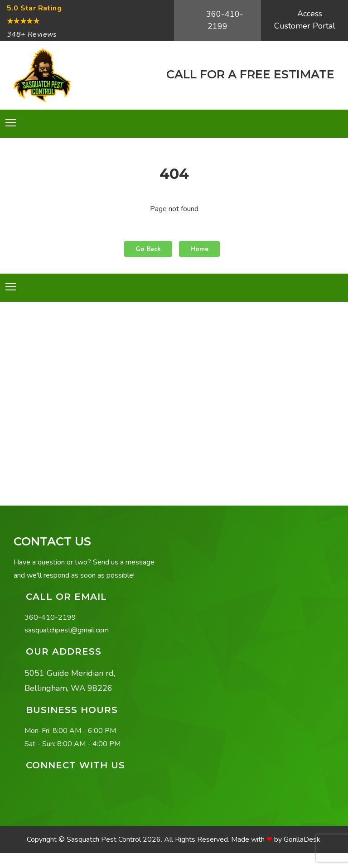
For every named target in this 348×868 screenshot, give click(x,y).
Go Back (148, 249)
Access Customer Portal (305, 20)
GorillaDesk (302, 839)
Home (199, 249)
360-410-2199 (224, 20)
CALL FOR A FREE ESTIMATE (249, 74)
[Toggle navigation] (11, 123)
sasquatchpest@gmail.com (67, 630)
